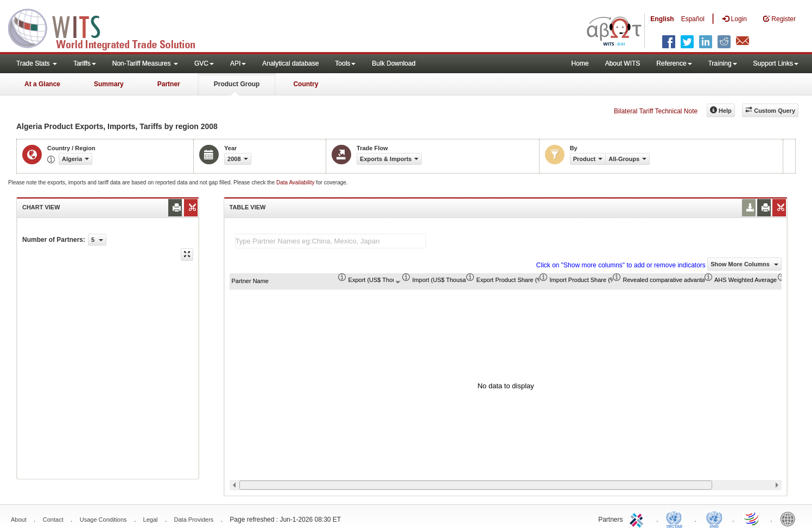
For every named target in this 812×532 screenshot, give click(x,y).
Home (580, 63)
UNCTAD (676, 518)
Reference (674, 63)
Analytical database (290, 63)
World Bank (790, 518)
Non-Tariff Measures (145, 63)
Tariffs (85, 63)
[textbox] (331, 241)
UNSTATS (714, 518)
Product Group (237, 84)
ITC (638, 518)
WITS (109, 27)
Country (306, 84)
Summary (109, 84)
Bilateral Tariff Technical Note (656, 111)
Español (693, 19)
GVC (204, 63)
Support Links (776, 63)
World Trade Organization (752, 518)
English (662, 19)
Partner (169, 84)
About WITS (623, 63)
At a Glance (42, 84)
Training (723, 63)
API (238, 63)
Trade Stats (37, 63)
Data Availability (296, 182)
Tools (345, 63)
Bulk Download (394, 63)
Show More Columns (744, 264)
